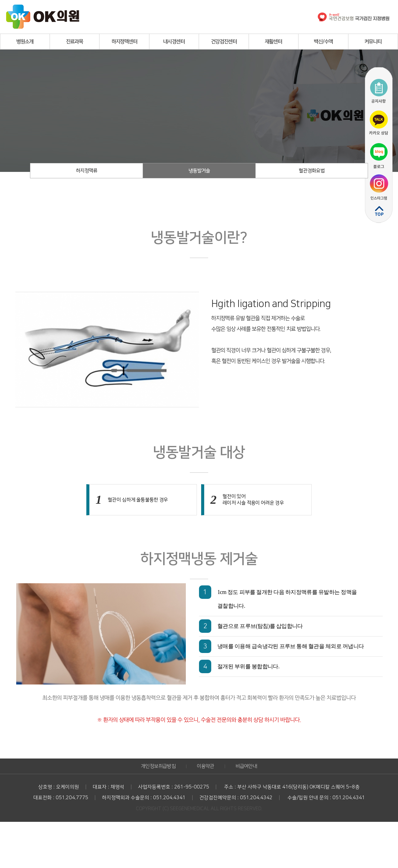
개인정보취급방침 (158, 766)
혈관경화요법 (312, 171)
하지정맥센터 (124, 42)
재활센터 (273, 42)
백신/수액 (323, 42)
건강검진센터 (224, 42)
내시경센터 (174, 42)
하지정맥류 (87, 171)
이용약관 (206, 766)
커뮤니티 (373, 42)
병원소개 (25, 42)
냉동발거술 (199, 171)
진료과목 (74, 42)
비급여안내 (246, 766)
